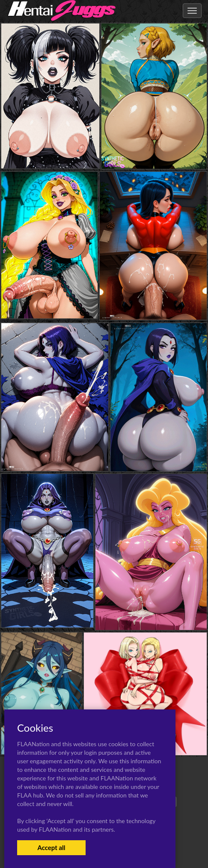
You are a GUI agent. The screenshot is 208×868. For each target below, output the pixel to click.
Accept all (51, 847)
